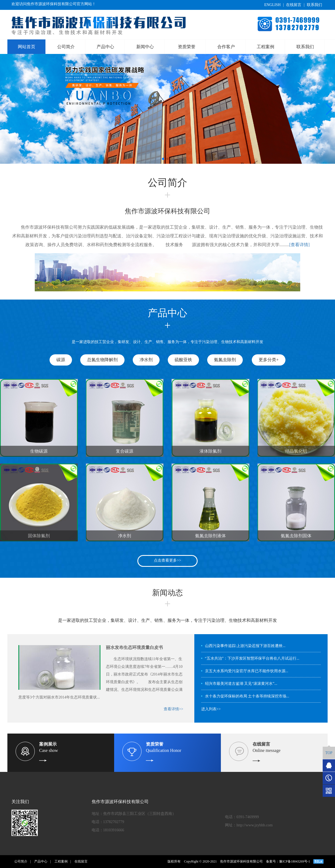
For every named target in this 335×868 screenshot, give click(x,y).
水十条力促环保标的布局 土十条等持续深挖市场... (247, 696)
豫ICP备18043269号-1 (295, 861)
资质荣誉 (187, 47)
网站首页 (27, 47)
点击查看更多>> (168, 560)
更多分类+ (269, 360)
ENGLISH (272, 5)
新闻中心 (145, 47)
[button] (163, 159)
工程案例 (265, 47)
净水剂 (146, 360)
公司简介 (66, 47)
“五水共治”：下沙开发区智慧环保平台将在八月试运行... (252, 658)
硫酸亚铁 (183, 360)
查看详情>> (174, 709)
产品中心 (105, 47)
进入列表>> (211, 709)
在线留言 (294, 5)
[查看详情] (300, 245)
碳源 (61, 360)
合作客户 (226, 47)
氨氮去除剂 (225, 360)
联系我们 (314, 5)
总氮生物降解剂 (102, 360)
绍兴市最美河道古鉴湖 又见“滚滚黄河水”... (241, 684)
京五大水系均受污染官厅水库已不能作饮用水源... (247, 671)
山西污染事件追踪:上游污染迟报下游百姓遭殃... (245, 646)
